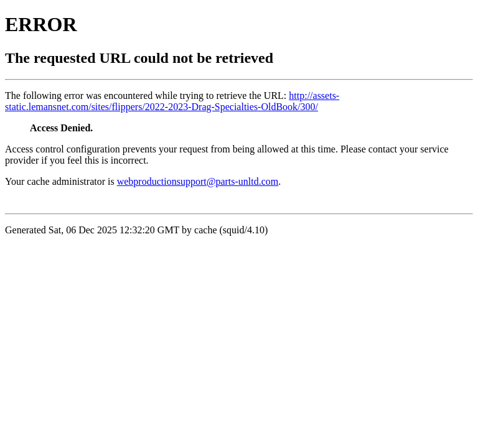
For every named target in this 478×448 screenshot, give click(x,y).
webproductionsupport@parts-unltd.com (198, 181)
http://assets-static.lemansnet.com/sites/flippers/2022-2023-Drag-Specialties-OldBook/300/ (172, 101)
